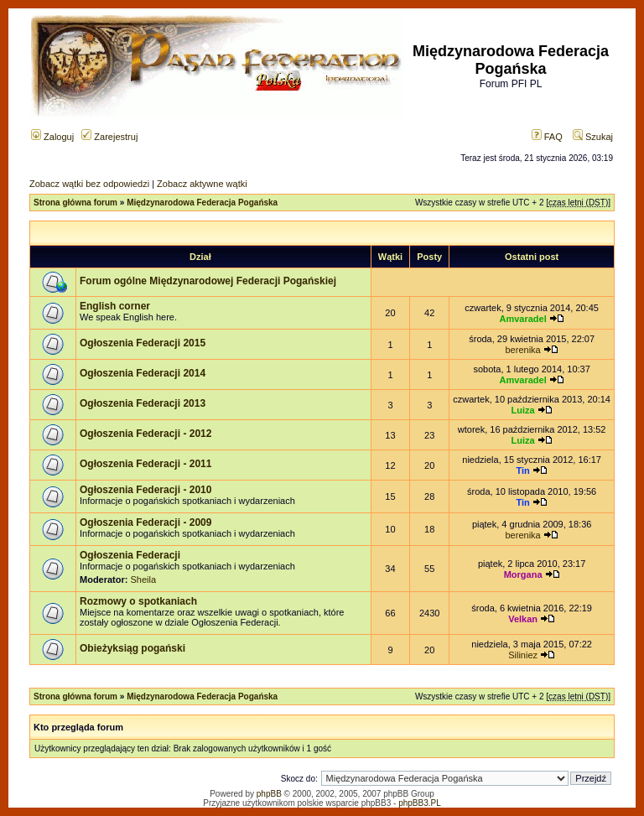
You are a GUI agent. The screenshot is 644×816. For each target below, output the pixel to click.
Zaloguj (52, 137)
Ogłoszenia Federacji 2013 (143, 403)
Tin (522, 470)
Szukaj (593, 137)
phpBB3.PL (420, 803)
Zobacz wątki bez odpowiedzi (89, 184)
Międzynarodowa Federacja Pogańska (202, 203)
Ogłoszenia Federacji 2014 (143, 373)
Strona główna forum (75, 203)
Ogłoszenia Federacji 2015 (143, 343)
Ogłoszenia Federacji (130, 555)
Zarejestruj (109, 137)
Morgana (523, 574)
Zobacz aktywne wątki (202, 184)
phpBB (269, 794)
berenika (523, 350)
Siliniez (523, 655)
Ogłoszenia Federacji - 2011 (145, 464)
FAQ (547, 137)
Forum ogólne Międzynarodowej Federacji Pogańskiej (208, 281)
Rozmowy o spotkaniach (138, 601)
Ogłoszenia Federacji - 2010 (145, 490)
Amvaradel (522, 319)
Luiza (523, 410)
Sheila (144, 580)
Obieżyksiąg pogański (132, 648)
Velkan (523, 619)
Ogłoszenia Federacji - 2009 (145, 522)
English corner (115, 306)
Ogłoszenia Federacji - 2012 (145, 434)
